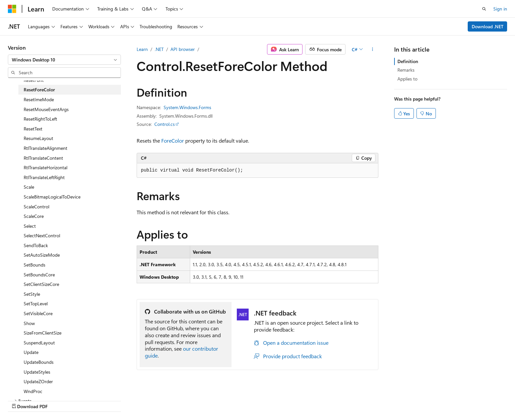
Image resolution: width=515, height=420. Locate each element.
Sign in (500, 9)
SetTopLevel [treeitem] (36, 303)
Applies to (407, 79)
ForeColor (173, 140)
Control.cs (165, 124)
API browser (183, 49)
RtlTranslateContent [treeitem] (43, 158)
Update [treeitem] (31, 352)
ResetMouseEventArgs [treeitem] (46, 109)
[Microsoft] (12, 9)
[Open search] (484, 9)
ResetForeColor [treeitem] (39, 90)
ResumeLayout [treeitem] (38, 138)
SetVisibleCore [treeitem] (38, 313)
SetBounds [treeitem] (34, 265)
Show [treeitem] (29, 323)
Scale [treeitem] (29, 187)
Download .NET (488, 26)
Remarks (406, 70)
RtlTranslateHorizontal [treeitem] (45, 167)
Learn (142, 49)
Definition (408, 61)
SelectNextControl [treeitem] (42, 235)
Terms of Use (414, 399)
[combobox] (64, 60)
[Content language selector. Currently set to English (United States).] (38, 399)
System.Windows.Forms (187, 107)
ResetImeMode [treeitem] (39, 99)
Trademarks (447, 399)
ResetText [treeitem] (33, 129)
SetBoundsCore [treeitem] (39, 275)
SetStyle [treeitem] (32, 294)
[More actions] (373, 49)
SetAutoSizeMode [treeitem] (42, 255)
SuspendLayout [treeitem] (39, 343)
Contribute (355, 399)
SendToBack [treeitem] (36, 245)
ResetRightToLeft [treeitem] (40, 119)
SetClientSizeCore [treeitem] (41, 284)
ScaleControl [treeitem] (36, 207)
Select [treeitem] (30, 226)
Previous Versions (298, 399)
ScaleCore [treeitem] (34, 216)
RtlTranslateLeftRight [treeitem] (44, 177)
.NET (159, 49)
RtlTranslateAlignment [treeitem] (45, 148)
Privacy (381, 399)
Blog (328, 399)
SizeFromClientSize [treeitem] (43, 333)
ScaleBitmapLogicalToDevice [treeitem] (52, 197)
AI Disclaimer (259, 399)
